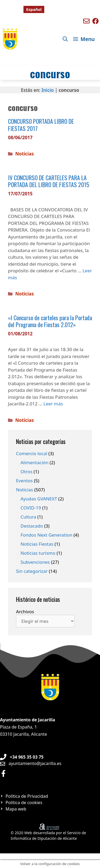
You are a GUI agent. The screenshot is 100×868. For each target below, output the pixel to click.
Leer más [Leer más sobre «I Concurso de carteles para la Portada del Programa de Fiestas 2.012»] (53, 404)
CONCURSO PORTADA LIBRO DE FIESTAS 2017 (41, 125)
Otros (27, 472)
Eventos (24, 481)
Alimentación (35, 462)
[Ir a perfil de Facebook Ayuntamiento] (3, 773)
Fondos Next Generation (46, 535)
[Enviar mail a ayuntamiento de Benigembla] (86, 21)
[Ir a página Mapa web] (13, 809)
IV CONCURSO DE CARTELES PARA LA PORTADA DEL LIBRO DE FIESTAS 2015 (49, 181)
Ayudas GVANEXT (39, 499)
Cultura (28, 517)
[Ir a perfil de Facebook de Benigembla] (95, 21)
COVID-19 (31, 508)
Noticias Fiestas (37, 544)
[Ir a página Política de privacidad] (24, 796)
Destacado (32, 526)
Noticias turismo (38, 553)
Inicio (48, 90)
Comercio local (32, 453)
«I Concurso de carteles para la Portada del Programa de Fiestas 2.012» (50, 321)
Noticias (24, 154)
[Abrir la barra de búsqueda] (65, 39)
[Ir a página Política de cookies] (21, 803)
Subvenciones (35, 562)
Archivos (25, 612)
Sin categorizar (32, 571)
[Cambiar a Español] (34, 9)
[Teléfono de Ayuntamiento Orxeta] (22, 757)
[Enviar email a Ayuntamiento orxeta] (31, 763)
